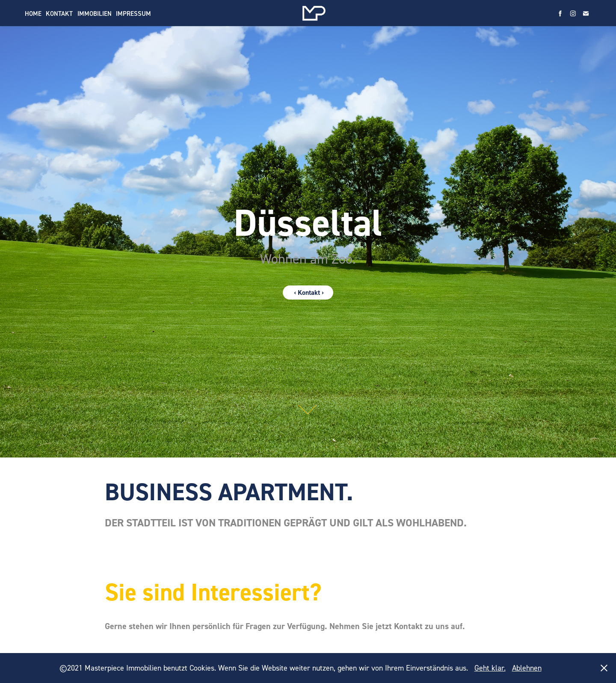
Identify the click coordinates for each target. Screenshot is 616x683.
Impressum (133, 13)
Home (33, 13)
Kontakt (59, 13)
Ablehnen (527, 668)
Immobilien (95, 13)
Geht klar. (490, 668)
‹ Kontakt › (308, 293)
